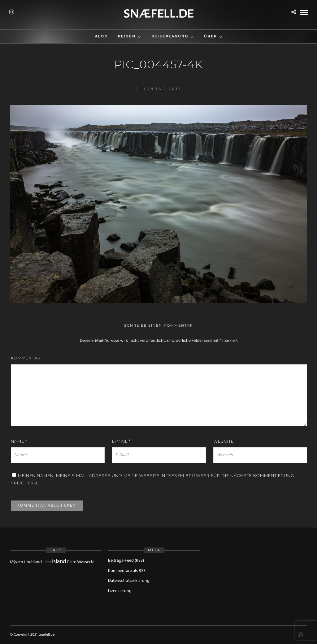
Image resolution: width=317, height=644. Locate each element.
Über (211, 36)
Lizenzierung (120, 591)
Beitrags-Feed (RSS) (126, 561)
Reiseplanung (170, 36)
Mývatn (16, 562)
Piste (72, 562)
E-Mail (121, 441)
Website (224, 441)
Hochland (33, 562)
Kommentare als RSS (127, 571)
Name (19, 441)
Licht (47, 562)
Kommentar (26, 358)
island (59, 562)
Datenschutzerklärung (129, 581)
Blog (101, 36)
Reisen (127, 36)
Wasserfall (87, 562)
